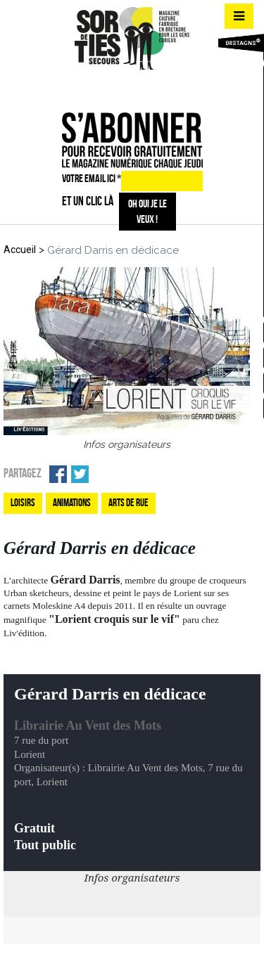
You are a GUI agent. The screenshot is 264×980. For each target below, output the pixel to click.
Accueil (20, 250)
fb (105, 88)
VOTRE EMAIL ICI (92, 178)
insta (130, 88)
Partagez (23, 473)
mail (155, 88)
